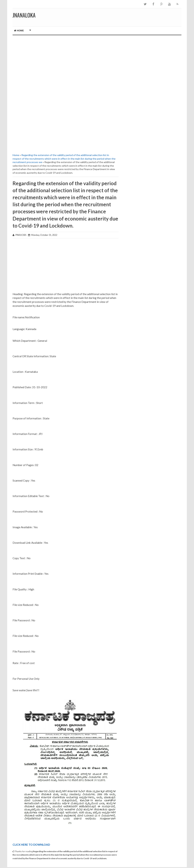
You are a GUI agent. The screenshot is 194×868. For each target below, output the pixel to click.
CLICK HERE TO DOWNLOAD (31, 845)
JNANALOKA (24, 15)
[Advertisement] (66, 66)
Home (19, 31)
